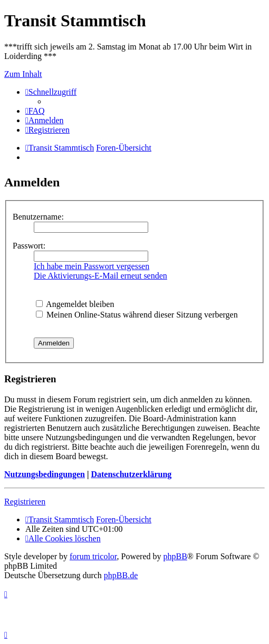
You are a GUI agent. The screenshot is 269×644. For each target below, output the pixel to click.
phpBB (175, 556)
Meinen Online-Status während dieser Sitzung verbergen (137, 315)
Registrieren (25, 502)
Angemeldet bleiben (75, 304)
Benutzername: (38, 217)
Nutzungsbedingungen (45, 474)
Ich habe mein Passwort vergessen (92, 266)
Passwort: (29, 246)
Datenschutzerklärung (131, 474)
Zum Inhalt (23, 74)
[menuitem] (35, 111)
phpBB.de (121, 575)
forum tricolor (93, 556)
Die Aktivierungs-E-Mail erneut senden (100, 276)
